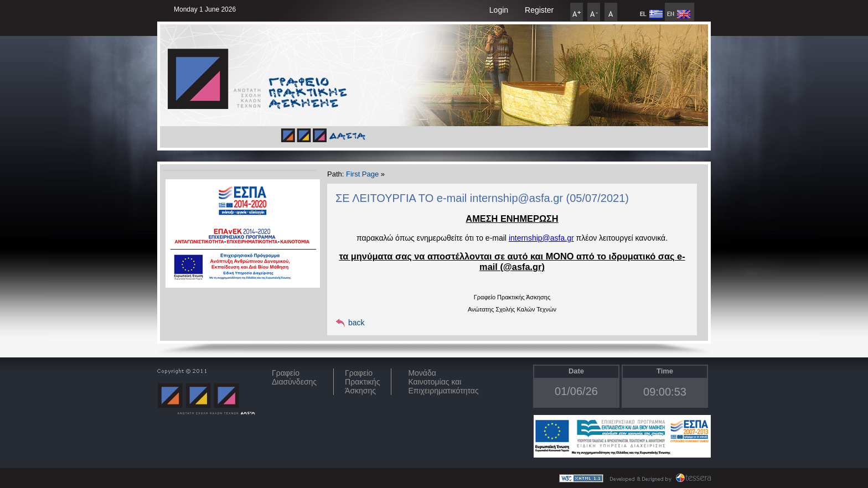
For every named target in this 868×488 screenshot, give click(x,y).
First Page (362, 174)
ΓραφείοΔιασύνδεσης (294, 377)
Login (499, 10)
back (356, 323)
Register (539, 10)
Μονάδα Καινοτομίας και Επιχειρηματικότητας (443, 382)
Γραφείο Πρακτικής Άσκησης (362, 382)
